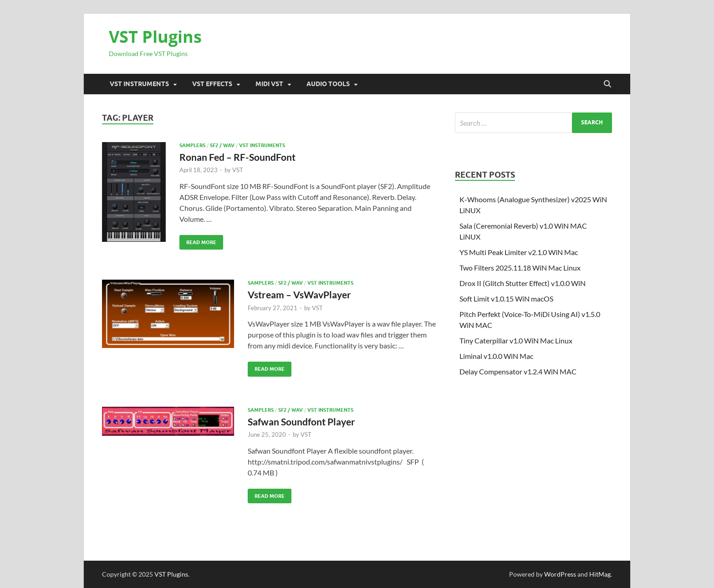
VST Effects (212, 84)
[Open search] (607, 84)
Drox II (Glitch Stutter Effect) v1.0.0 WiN (523, 283)
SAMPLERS (192, 145)
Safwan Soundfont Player (301, 422)
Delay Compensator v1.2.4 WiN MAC (518, 371)
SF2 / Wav (222, 145)
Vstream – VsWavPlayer (299, 294)
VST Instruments (139, 84)
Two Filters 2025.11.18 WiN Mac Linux (520, 268)
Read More (198, 240)
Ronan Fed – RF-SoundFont (237, 157)
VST (238, 170)
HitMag (600, 574)
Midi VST (269, 84)
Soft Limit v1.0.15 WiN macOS (506, 299)
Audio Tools (328, 84)
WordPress (560, 574)
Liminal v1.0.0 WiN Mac (496, 356)
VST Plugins (155, 37)
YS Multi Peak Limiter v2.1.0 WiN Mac (519, 252)
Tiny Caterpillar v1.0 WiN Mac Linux (516, 340)
